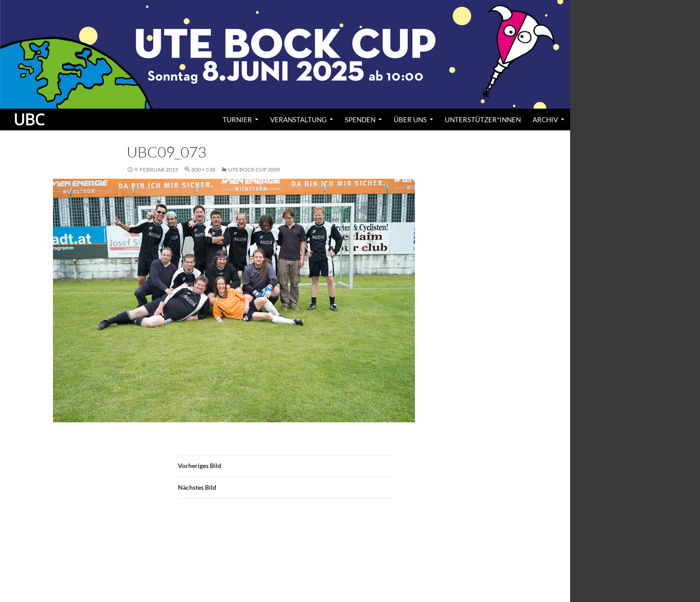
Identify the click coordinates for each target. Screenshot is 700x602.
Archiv (545, 119)
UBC (29, 119)
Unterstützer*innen (483, 119)
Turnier (237, 119)
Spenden (360, 119)
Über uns (410, 119)
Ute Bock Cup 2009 (254, 170)
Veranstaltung (298, 119)
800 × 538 (203, 170)
